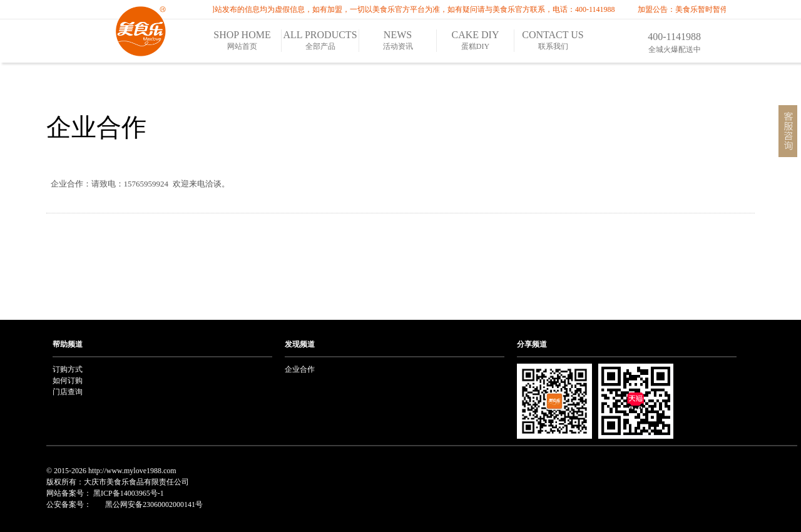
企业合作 (96, 127)
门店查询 (68, 392)
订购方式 (68, 369)
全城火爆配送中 (675, 49)
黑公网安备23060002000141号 (153, 504)
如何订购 (68, 381)
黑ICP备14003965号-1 (129, 493)
